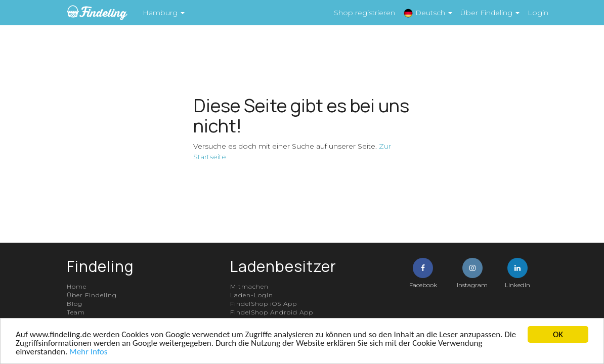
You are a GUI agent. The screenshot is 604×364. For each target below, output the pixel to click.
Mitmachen (249, 286)
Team (76, 312)
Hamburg (164, 13)
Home (77, 286)
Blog (75, 304)
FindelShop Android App (272, 312)
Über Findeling (92, 295)
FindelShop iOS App (264, 304)
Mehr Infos (88, 352)
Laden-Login (252, 295)
